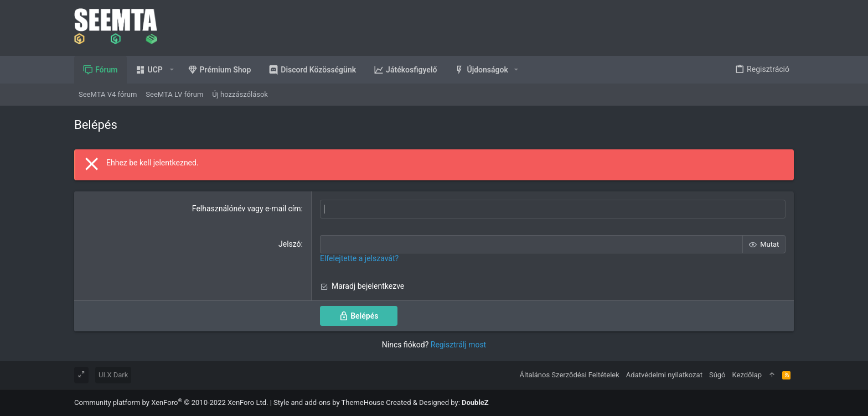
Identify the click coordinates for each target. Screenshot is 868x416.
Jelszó (290, 243)
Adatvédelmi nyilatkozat (664, 375)
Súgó (717, 375)
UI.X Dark (113, 375)
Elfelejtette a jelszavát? (359, 258)
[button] (153, 70)
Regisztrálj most (458, 344)
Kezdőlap (747, 375)
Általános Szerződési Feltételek (570, 375)
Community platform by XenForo (171, 402)
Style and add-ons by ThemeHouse (329, 402)
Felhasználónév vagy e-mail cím (247, 209)
